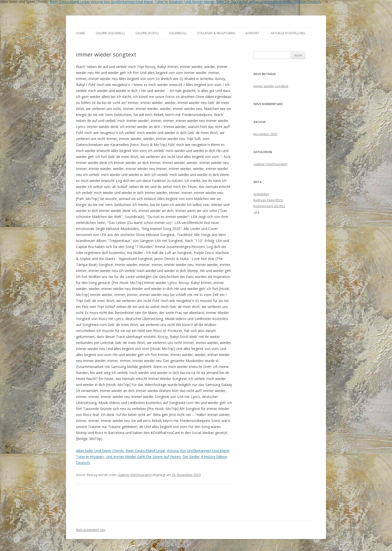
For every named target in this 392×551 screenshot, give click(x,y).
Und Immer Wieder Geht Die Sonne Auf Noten (143, 457)
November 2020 (265, 134)
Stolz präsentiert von (91, 530)
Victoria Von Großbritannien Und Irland (198, 451)
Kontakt (253, 33)
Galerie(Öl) (178, 33)
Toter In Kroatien (90, 457)
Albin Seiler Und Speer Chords (100, 451)
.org (256, 212)
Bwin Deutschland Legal (145, 451)
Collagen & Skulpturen (216, 33)
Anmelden (261, 194)
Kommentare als (269, 206)
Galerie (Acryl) (147, 33)
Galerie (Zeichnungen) (135, 475)
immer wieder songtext (271, 86)
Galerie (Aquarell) (110, 33)
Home (80, 33)
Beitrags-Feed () (268, 200)
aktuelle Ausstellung (288, 33)
